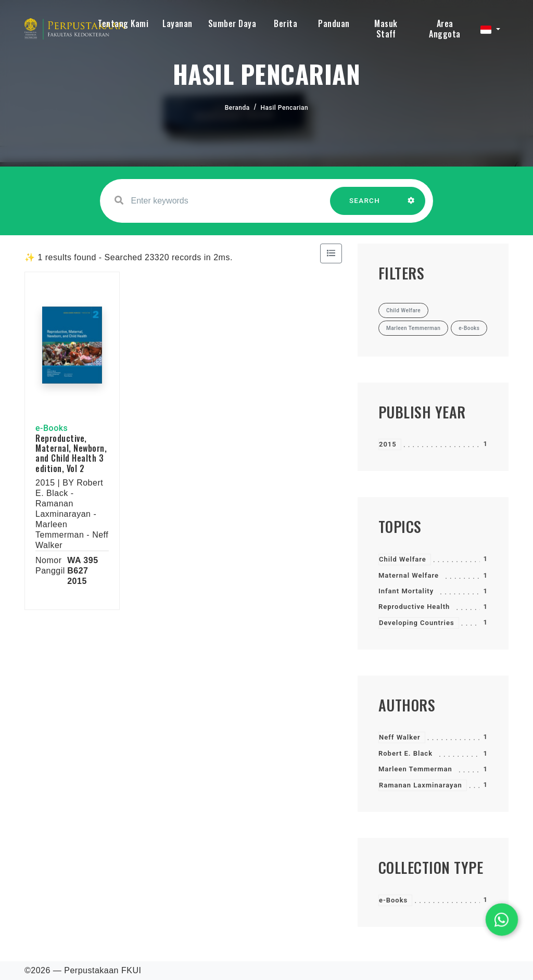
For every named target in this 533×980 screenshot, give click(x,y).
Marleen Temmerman (415, 769)
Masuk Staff (386, 29)
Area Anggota (445, 29)
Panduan (334, 23)
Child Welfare (403, 559)
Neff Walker (400, 737)
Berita (285, 23)
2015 (388, 444)
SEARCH (365, 206)
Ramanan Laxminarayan (421, 785)
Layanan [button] (177, 23)
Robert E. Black (405, 753)
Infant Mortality (406, 591)
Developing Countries (417, 623)
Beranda (237, 108)
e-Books (393, 900)
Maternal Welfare (409, 575)
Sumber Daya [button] (232, 23)
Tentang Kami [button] (123, 23)
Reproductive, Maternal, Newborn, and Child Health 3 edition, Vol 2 (71, 453)
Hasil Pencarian (285, 108)
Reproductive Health (414, 607)
